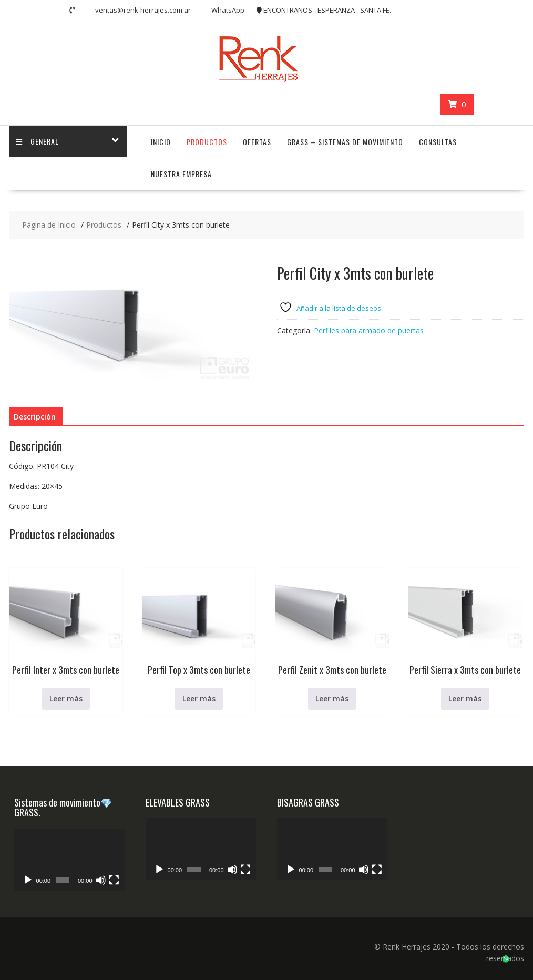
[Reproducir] (28, 880)
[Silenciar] (101, 880)
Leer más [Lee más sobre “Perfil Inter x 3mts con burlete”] (66, 698)
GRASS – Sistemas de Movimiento (345, 142)
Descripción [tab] (35, 417)
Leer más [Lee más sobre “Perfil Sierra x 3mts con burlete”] (465, 698)
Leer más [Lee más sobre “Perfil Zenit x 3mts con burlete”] (332, 698)
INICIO (161, 142)
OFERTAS (257, 142)
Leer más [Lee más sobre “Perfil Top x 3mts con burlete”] (199, 698)
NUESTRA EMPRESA (181, 174)
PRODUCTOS (207, 142)
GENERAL (38, 142)
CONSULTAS (438, 142)
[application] (69, 860)
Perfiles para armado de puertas (369, 330)
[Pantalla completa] (114, 880)
